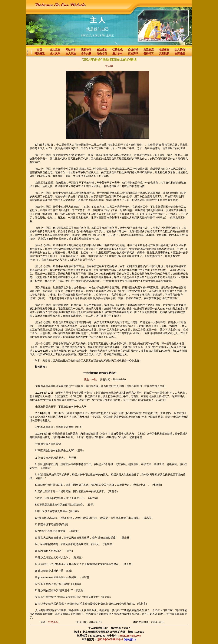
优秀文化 (118, 50)
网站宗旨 (71, 50)
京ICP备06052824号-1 (110, 640)
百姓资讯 (133, 53)
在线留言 (164, 50)
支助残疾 (164, 53)
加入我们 (180, 50)
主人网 (109, 66)
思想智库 (86, 50)
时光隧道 (40, 53)
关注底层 (149, 50)
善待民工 (149, 53)
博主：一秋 (90, 380)
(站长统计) (130, 640)
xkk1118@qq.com (130, 636)
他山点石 (102, 53)
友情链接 (180, 53)
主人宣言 (55, 50)
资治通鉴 (102, 50)
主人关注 (71, 53)
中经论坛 (53, 622)
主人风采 (55, 53)
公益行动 (133, 50)
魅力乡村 (118, 53)
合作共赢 (86, 53)
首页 (40, 50)
